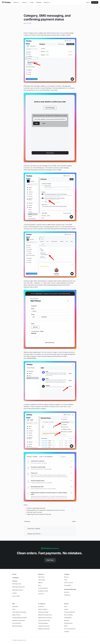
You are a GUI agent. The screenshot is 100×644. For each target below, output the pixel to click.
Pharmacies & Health (43, 612)
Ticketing (66, 632)
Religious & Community (44, 629)
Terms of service (68, 583)
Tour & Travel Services (70, 629)
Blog (39, 585)
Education (67, 620)
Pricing (14, 574)
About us (67, 577)
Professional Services (70, 612)
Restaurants (15, 607)
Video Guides (42, 580)
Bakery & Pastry (16, 615)
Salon (66, 607)
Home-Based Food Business (19, 612)
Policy (66, 580)
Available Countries (43, 591)
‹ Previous (27, 521)
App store (67, 592)
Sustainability (68, 585)
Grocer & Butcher (17, 623)
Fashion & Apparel (43, 609)
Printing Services (68, 623)
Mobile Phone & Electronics (45, 615)
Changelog (15, 578)
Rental (66, 626)
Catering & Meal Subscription (20, 618)
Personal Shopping (43, 623)
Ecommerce (41, 607)
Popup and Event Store (44, 620)
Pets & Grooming (68, 615)
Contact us (41, 594)
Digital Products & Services (45, 618)
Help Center (41, 577)
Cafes (14, 609)
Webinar (40, 583)
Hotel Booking (68, 618)
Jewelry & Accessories (44, 626)
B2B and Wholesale (17, 626)
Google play (67, 595)
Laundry (66, 609)
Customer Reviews (43, 588)
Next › (74, 521)
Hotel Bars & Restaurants (19, 620)
